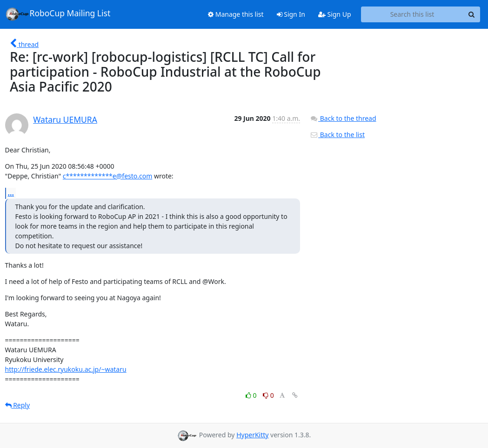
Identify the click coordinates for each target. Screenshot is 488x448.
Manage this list (236, 14)
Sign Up (335, 14)
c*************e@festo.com (107, 176)
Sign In (291, 14)
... (11, 193)
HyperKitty (252, 435)
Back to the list (337, 135)
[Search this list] (412, 14)
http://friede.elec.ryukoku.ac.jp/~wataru (66, 369)
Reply (18, 405)
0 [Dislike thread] (268, 395)
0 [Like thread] (252, 395)
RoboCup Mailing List (58, 14)
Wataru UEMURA (65, 119)
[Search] (472, 14)
